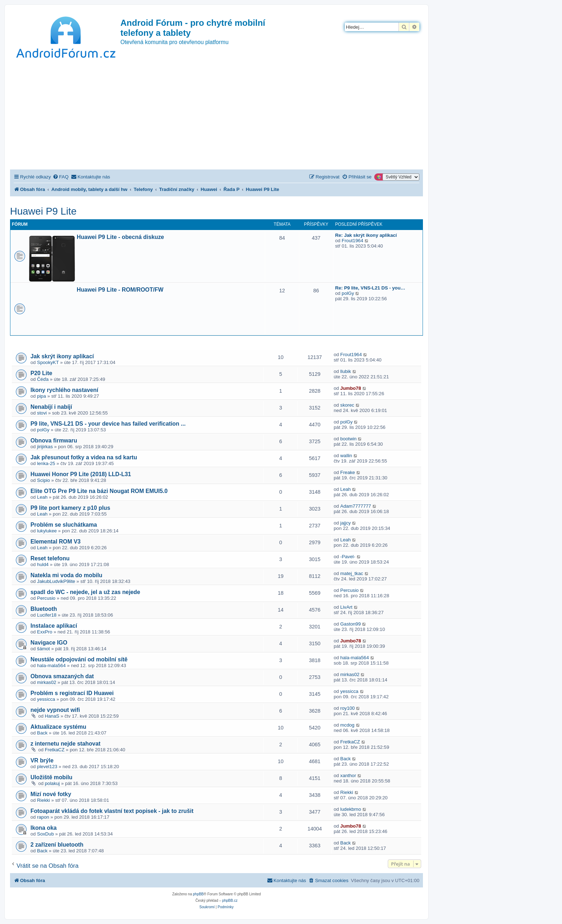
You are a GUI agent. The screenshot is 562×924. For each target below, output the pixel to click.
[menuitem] (61, 177)
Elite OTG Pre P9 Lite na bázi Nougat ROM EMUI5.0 (99, 491)
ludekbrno (351, 809)
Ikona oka (44, 828)
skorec (347, 405)
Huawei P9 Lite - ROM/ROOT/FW (120, 290)
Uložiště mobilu (51, 777)
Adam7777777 (356, 506)
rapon (43, 817)
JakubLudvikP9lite (56, 581)
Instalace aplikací (54, 626)
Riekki (43, 800)
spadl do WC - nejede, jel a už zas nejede (85, 592)
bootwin (348, 439)
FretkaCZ (55, 750)
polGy (348, 293)
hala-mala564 (51, 666)
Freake (347, 472)
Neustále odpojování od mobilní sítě (79, 659)
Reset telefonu (50, 558)
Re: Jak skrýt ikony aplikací (366, 235)
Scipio (43, 480)
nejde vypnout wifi (55, 710)
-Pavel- (348, 557)
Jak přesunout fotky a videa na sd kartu (84, 457)
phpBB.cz (230, 901)
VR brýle (42, 760)
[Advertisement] (216, 116)
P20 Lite (41, 373)
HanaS (52, 716)
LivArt (346, 607)
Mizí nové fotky (51, 794)
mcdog (347, 725)
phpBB (198, 894)
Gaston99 (350, 624)
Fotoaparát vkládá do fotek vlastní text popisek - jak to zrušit (112, 811)
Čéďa (43, 379)
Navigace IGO (49, 643)
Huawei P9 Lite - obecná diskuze (120, 237)
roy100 (347, 708)
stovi (42, 413)
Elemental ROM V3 (56, 542)
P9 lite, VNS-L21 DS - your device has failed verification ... (108, 424)
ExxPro (45, 632)
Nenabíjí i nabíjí (51, 407)
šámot (43, 649)
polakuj (52, 783)
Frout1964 (352, 241)
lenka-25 (46, 463)
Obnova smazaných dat (62, 676)
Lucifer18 (47, 615)
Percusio (46, 598)
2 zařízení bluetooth (57, 845)
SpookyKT (48, 362)
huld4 (43, 564)
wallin (346, 456)
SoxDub (45, 834)
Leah (42, 497)
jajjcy (345, 523)
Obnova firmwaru (54, 441)
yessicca (46, 699)
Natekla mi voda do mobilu (66, 575)
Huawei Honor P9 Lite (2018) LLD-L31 (81, 474)
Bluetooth (44, 609)
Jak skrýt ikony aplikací (62, 356)
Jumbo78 (351, 388)
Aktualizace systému (58, 727)
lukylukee (47, 531)
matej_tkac (352, 573)
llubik (346, 371)
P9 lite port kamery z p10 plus (70, 508)
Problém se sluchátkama (64, 525)
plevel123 (47, 767)
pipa (41, 396)
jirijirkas (45, 447)
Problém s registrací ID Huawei (72, 693)
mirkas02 (47, 682)
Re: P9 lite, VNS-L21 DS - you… (370, 288)
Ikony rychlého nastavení (64, 390)
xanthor (348, 775)
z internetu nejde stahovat (65, 744)
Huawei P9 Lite (43, 211)
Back (42, 733)
